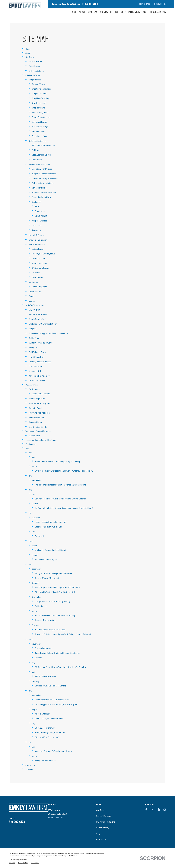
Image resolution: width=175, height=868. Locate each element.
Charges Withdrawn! (43, 648)
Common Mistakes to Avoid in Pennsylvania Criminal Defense (60, 499)
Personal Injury (32, 385)
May (33, 663)
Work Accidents (35, 422)
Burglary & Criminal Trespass (44, 174)
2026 (30, 453)
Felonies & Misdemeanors (39, 165)
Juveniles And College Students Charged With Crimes (57, 653)
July (33, 494)
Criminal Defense (33, 75)
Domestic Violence (40, 188)
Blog (27, 448)
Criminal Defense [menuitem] (109, 12)
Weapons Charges (39, 221)
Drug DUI (33, 329)
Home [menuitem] (74, 12)
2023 (30, 490)
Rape (37, 206)
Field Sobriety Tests (37, 352)
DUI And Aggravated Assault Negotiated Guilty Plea (57, 704)
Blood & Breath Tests (38, 314)
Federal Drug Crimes (40, 113)
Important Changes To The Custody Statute (54, 751)
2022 (30, 513)
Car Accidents (34, 389)
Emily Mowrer (34, 66)
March (34, 466)
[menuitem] (12, 863)
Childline (38, 658)
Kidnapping (36, 230)
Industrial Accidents (37, 418)
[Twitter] (153, 810)
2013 (30, 691)
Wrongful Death (35, 408)
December (36, 518)
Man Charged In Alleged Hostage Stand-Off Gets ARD (57, 587)
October (35, 583)
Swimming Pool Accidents (39, 413)
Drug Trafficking (38, 108)
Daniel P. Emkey (35, 61)
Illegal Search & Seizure (41, 155)
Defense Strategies (37, 141)
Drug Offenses (35, 80)
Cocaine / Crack (38, 84)
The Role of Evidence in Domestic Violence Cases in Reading (60, 485)
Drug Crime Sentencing (41, 89)
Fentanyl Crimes (38, 131)
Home (28, 49)
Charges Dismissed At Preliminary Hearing (52, 601)
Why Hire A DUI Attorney (39, 376)
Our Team (30, 57)
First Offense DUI (36, 357)
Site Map (29, 769)
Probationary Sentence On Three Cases (52, 700)
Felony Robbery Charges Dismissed (50, 732)
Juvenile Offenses (36, 235)
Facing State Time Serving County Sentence (54, 573)
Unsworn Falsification (38, 240)
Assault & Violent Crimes (42, 169)
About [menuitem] (82, 12)
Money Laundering (40, 263)
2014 (30, 639)
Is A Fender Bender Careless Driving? (50, 550)
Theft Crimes (37, 226)
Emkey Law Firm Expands (45, 761)
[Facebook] (146, 810)
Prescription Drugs (40, 127)
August (35, 709)
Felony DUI (33, 348)
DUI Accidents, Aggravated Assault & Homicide (48, 333)
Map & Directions (55, 818)
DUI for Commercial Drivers (40, 343)
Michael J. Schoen (36, 71)
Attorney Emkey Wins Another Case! (50, 630)
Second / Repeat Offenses (40, 362)
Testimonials (143, 4)
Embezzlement (38, 249)
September (36, 480)
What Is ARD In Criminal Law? (47, 737)
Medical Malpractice (37, 399)
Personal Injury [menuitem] (158, 12)
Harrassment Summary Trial (46, 559)
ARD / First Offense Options (43, 145)
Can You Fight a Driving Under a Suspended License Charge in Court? (64, 508)
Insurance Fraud (38, 258)
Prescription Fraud (40, 136)
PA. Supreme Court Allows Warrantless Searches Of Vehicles (60, 667)
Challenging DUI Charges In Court (43, 324)
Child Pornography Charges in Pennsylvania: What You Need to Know (64, 471)
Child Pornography (39, 287)
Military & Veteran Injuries (39, 403)
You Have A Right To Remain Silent (49, 719)
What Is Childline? (42, 714)
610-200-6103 (90, 4)
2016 (30, 541)
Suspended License (37, 381)
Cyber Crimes (37, 277)
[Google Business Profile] (165, 810)
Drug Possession (39, 103)
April (33, 457)
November (36, 644)
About (28, 53)
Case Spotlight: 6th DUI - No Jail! (49, 527)
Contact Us (160, 4)
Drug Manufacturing (40, 98)
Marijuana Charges (39, 122)
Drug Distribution (39, 94)
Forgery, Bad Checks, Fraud (43, 254)
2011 (30, 742)
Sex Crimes (36, 202)
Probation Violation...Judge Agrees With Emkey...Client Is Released (63, 634)
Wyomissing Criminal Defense (38, 431)
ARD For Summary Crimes (45, 676)
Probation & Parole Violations (44, 193)
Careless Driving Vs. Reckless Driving (50, 686)
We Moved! (39, 536)
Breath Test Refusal (37, 319)
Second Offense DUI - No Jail (47, 578)
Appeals (32, 301)
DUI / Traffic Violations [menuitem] (134, 12)
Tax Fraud (36, 273)
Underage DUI (35, 371)
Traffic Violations (36, 366)
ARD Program (34, 310)
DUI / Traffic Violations (35, 305)
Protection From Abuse (41, 197)
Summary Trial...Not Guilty (46, 620)
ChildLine (36, 150)
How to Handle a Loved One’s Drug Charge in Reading (58, 461)
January (35, 504)
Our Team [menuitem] (93, 12)
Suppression (37, 160)
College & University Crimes (43, 183)
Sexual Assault (41, 216)
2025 (30, 476)
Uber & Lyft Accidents (41, 394)
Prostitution (40, 211)
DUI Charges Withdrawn (45, 728)
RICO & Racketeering (41, 268)
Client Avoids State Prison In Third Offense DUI (55, 592)
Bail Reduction (41, 606)
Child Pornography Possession (45, 178)
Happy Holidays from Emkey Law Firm (51, 522)
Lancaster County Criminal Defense (41, 440)
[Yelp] (159, 810)
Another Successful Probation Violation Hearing (55, 616)
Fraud (31, 296)
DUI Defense (34, 338)
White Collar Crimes (37, 245)
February (35, 625)
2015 (30, 565)
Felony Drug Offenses (41, 117)
